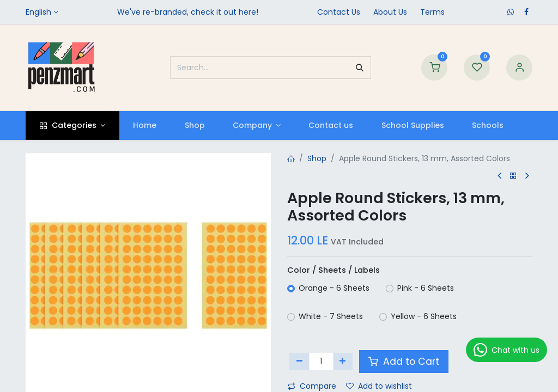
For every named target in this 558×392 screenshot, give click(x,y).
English (38, 12)
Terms (432, 12)
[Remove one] (299, 362)
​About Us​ (390, 12)
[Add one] (343, 362)
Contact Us (339, 12)
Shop (317, 158)
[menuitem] (145, 125)
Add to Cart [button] (404, 362)
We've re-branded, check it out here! (188, 12)
